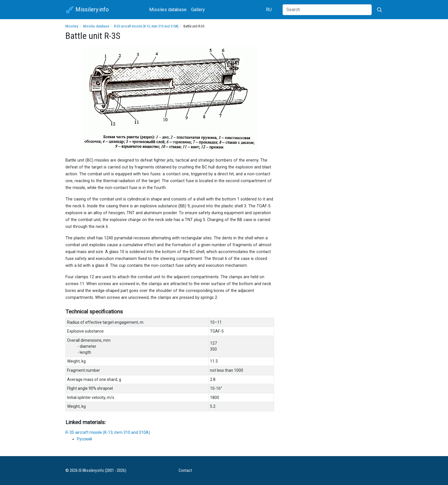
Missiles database (168, 10)
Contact (185, 471)
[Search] (327, 10)
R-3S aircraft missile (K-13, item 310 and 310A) (146, 26)
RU (269, 10)
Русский (84, 439)
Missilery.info (87, 10)
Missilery (72, 26)
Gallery (198, 10)
